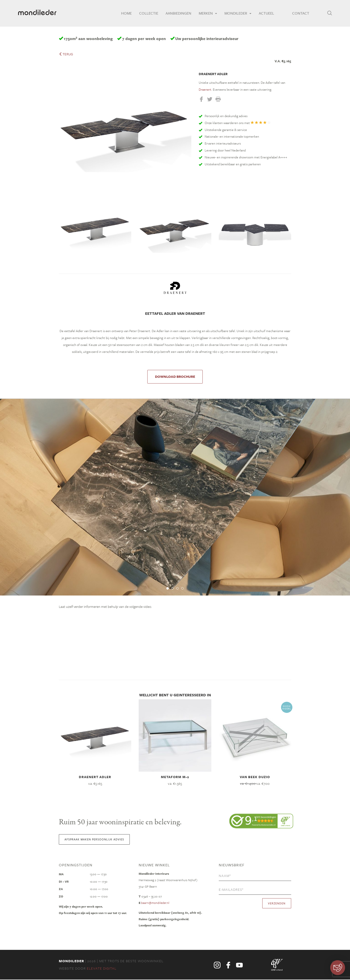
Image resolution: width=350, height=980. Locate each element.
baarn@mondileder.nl (155, 903)
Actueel (265, 14)
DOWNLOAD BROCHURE (175, 376)
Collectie (147, 14)
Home (125, 14)
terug (66, 54)
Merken (206, 14)
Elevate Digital (102, 969)
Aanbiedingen (177, 14)
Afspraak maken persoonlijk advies (94, 840)
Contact (300, 14)
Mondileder (236, 14)
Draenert (205, 90)
